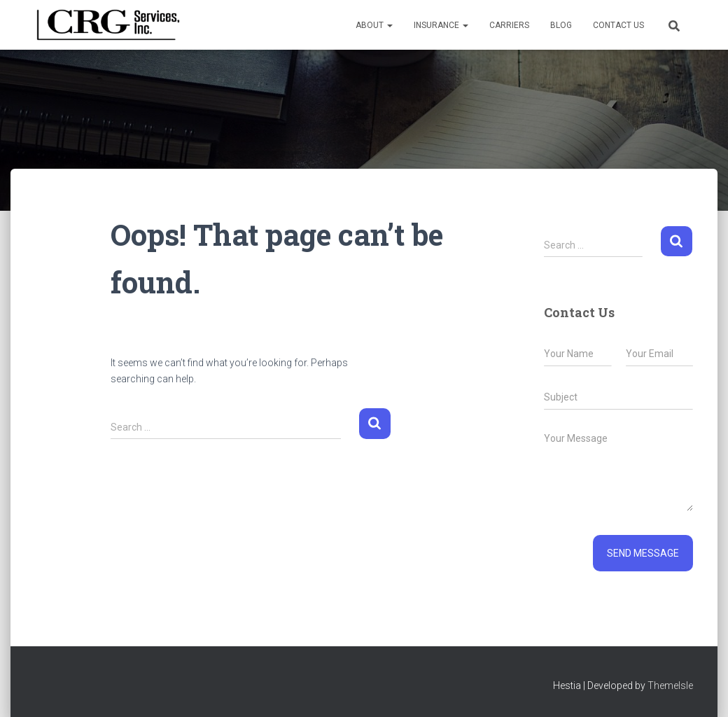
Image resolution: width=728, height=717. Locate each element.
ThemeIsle (670, 685)
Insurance (441, 25)
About (374, 25)
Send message (643, 553)
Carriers (509, 25)
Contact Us (618, 25)
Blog (561, 25)
